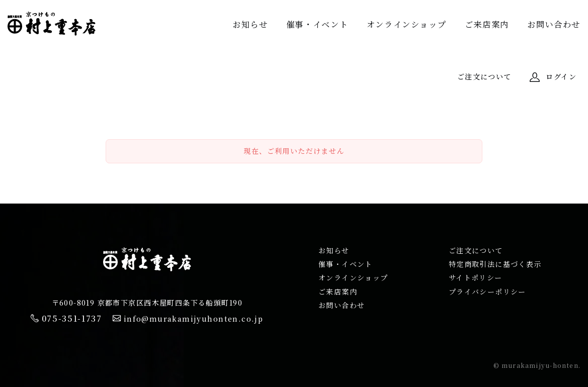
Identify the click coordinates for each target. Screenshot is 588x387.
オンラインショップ (407, 24)
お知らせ (250, 24)
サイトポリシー (476, 277)
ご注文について (476, 250)
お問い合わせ (554, 24)
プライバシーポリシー (487, 292)
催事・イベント (317, 24)
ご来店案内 (487, 24)
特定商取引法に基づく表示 (495, 264)
